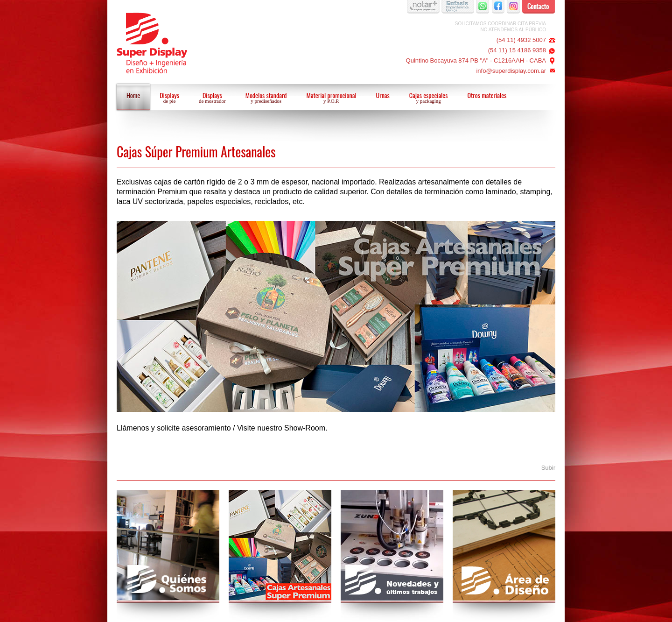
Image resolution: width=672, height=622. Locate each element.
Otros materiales (487, 95)
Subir (548, 468)
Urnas (383, 95)
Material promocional (332, 98)
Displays (169, 98)
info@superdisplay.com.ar (511, 71)
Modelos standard (266, 98)
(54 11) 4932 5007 (521, 40)
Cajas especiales (429, 98)
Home (133, 95)
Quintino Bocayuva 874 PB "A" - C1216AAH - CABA (476, 60)
